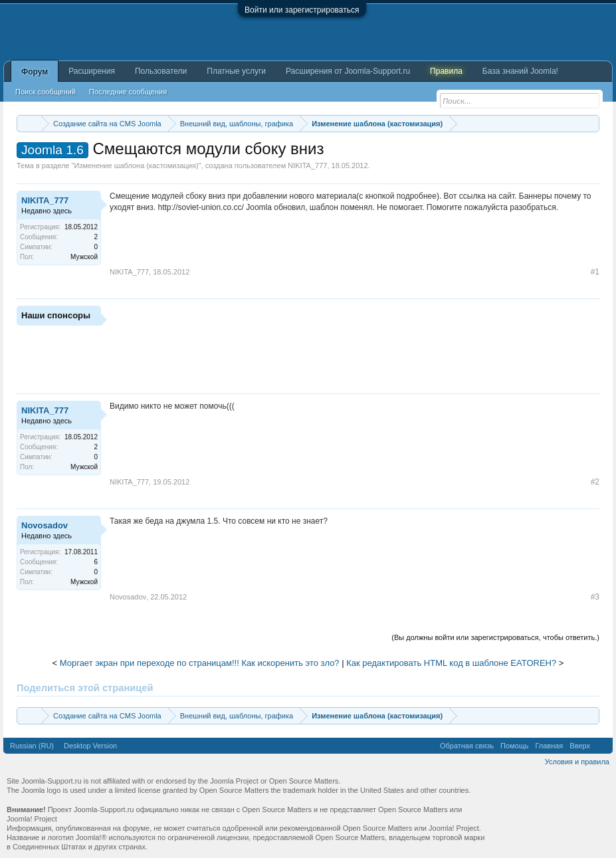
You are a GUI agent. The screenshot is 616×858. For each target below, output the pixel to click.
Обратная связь (467, 746)
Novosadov (45, 525)
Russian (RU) (32, 746)
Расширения (92, 71)
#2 (595, 482)
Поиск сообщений (46, 92)
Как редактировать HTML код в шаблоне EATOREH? (451, 663)
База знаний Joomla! (520, 71)
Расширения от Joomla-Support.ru (348, 71)
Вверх (580, 746)
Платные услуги (236, 71)
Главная (549, 746)
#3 (595, 597)
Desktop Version (90, 746)
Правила (446, 71)
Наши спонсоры (56, 315)
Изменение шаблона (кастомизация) (136, 165)
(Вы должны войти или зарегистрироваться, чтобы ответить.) (495, 637)
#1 (595, 272)
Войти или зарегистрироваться (302, 10)
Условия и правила (577, 762)
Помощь (515, 746)
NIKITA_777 (307, 165)
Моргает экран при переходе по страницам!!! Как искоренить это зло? (200, 663)
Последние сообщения (128, 92)
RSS (601, 746)
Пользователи (161, 71)
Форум (35, 72)
